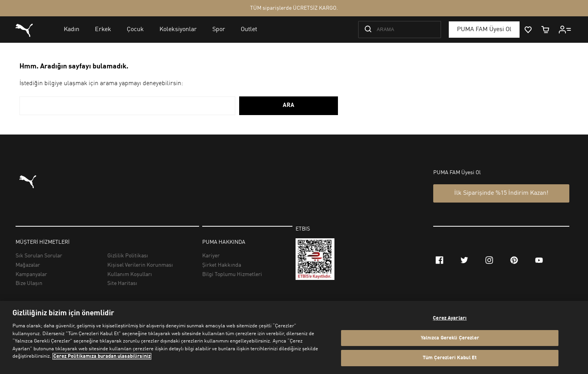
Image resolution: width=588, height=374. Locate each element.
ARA (289, 106)
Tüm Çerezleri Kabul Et (450, 358)
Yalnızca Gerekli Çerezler (450, 338)
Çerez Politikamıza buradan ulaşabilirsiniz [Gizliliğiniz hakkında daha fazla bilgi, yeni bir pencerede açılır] (102, 356)
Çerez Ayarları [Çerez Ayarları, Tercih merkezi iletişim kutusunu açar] (450, 318)
